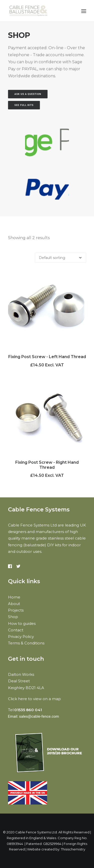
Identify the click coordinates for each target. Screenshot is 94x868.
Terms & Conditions (26, 643)
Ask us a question (28, 94)
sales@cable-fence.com (39, 716)
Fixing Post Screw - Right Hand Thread (47, 465)
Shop (13, 617)
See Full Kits (24, 105)
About (14, 604)
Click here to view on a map (34, 699)
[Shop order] (61, 258)
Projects (16, 610)
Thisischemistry (73, 849)
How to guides (22, 623)
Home (14, 597)
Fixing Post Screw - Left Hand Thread (47, 357)
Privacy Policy (21, 637)
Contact (16, 630)
